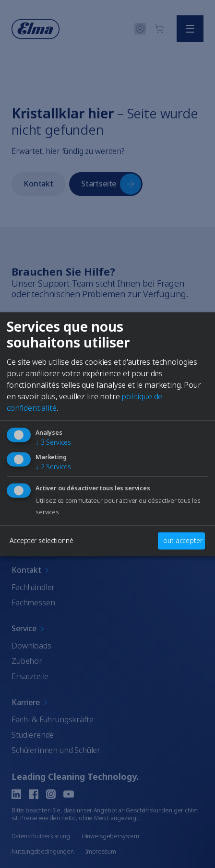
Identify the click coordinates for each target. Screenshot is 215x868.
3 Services (53, 442)
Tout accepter (181, 540)
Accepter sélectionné (42, 540)
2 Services (53, 467)
